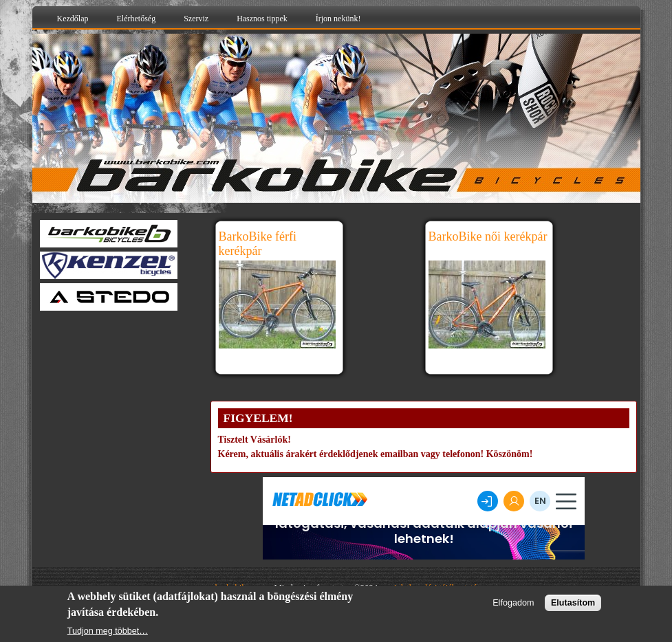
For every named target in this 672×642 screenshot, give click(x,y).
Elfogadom (513, 603)
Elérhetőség (136, 19)
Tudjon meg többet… (108, 631)
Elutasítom (573, 603)
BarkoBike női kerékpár (488, 236)
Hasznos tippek (262, 19)
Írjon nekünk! (338, 19)
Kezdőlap (73, 19)
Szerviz (196, 19)
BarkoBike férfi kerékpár (258, 244)
